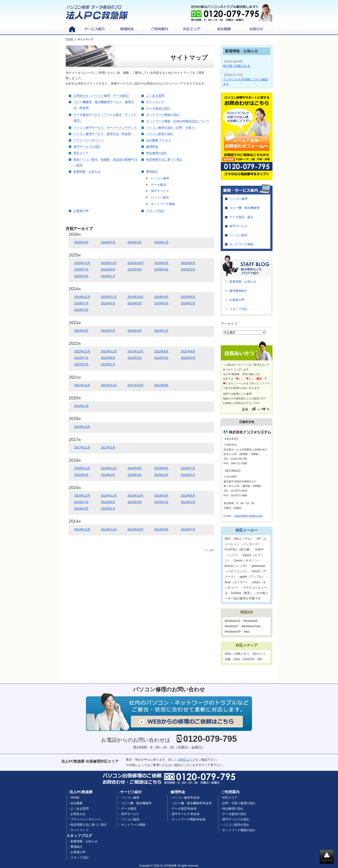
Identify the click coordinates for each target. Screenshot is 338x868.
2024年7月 (81, 303)
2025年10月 (135, 263)
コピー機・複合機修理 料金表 (192, 803)
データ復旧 (158, 185)
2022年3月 (188, 358)
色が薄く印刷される (236, 66)
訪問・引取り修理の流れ (239, 803)
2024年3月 (188, 303)
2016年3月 (135, 475)
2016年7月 (188, 468)
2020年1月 (81, 406)
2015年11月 (109, 496)
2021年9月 (161, 385)
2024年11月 (109, 297)
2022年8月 (188, 351)
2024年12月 (82, 297)
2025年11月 (109, 263)
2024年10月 (135, 297)
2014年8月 (161, 529)
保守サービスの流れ (87, 147)
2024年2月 (81, 310)
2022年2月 (81, 364)
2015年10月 (135, 496)
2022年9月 (161, 351)
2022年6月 (108, 358)
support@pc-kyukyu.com (248, 516)
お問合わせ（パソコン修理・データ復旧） (102, 96)
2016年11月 (109, 468)
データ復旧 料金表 (184, 809)
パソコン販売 (160, 197)
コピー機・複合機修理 (244, 208)
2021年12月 (82, 385)
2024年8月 (188, 297)
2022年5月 (135, 358)
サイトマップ (155, 102)
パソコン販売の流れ (160, 134)
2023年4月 (81, 331)
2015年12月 (82, 496)
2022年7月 (81, 358)
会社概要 (77, 803)
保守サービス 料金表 (186, 814)
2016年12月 (82, 468)
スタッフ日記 (155, 211)
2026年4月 (81, 242)
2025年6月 (108, 269)
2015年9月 (161, 496)
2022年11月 (109, 351)
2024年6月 (108, 303)
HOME (75, 798)
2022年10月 (135, 351)
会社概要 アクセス (159, 140)
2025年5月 (135, 269)
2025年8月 (188, 263)
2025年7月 (81, 269)
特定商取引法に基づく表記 (164, 160)
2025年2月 (81, 276)
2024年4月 (161, 303)
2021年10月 (135, 385)
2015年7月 (81, 502)
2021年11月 (109, 385)
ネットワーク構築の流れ (163, 115)
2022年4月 (161, 358)
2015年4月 (161, 502)
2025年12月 (82, 263)
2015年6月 (108, 502)
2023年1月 (161, 331)
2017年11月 (82, 447)
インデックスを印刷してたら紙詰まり (246, 82)
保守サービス (160, 191)
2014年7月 (188, 529)
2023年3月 (108, 331)
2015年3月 (188, 502)
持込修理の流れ (157, 153)
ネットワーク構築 (163, 204)
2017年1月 (108, 447)
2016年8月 (161, 468)
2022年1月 (108, 364)
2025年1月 (108, 276)
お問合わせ (78, 814)
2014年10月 (135, 529)
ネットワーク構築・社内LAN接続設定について (178, 121)
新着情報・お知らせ (87, 172)
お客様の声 (81, 211)
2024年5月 (135, 303)
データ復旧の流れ (158, 108)
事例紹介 (152, 172)
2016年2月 (161, 475)
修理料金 (152, 147)
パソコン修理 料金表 (186, 798)
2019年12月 (82, 427)
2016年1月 (188, 475)
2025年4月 (161, 269)
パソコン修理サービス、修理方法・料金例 (102, 134)
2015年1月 (108, 508)
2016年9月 (135, 468)
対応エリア (81, 153)
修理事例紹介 (238, 291)
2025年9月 (161, 263)
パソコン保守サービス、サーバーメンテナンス (105, 128)
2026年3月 (108, 242)
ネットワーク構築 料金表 (189, 819)
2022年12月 (82, 351)
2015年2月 (81, 508)
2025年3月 (188, 269)
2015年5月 (135, 502)
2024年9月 (161, 297)
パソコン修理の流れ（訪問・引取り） (172, 128)
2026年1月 (161, 242)
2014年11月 (109, 529)
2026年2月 (135, 242)
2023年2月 (135, 331)
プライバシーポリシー (89, 140)
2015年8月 (188, 496)
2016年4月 (108, 475)
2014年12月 (82, 529)
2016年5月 (81, 475)
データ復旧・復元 (241, 217)
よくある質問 (155, 96)
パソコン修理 (160, 178)
